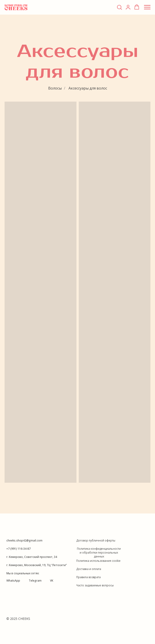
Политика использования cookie (98, 561)
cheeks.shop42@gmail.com (24, 540)
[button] (119, 7)
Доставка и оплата (89, 569)
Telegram (35, 581)
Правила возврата (88, 577)
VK (52, 581)
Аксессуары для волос (88, 88)
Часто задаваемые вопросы (95, 585)
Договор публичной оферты (96, 540)
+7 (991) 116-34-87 (18, 549)
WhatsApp (13, 581)
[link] (128, 7)
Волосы (55, 88)
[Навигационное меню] (147, 7)
